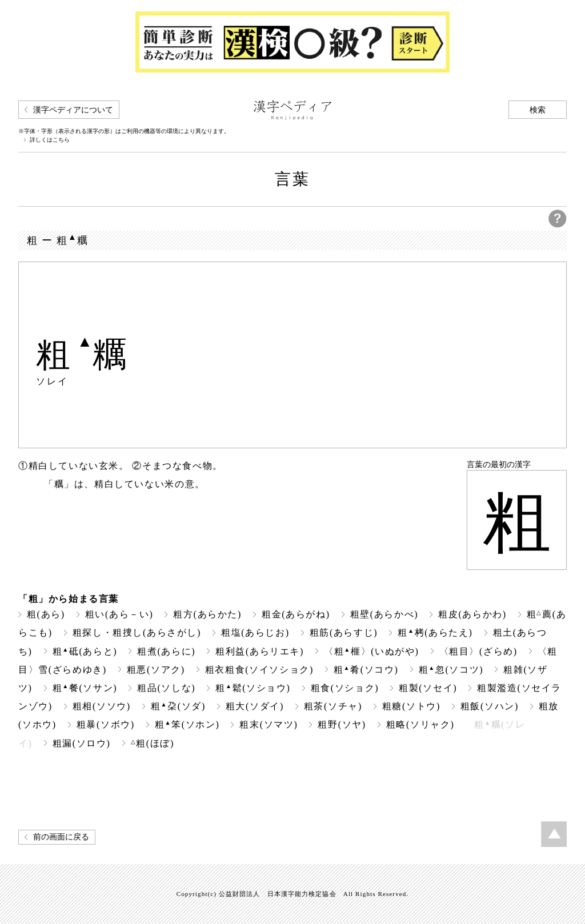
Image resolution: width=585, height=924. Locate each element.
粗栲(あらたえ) (435, 632)
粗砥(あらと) (85, 651)
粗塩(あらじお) (255, 632)
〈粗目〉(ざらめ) (478, 651)
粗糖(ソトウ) (411, 706)
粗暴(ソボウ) (106, 724)
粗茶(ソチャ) (333, 706)
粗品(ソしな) (166, 688)
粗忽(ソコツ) (451, 670)
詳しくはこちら (50, 140)
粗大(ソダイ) (255, 706)
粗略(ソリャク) (420, 724)
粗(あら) (46, 614)
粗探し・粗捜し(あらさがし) (137, 632)
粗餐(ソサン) (85, 688)
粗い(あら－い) (119, 614)
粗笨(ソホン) (187, 724)
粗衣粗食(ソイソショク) (259, 670)
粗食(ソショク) (345, 688)
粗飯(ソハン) (490, 706)
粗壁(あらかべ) (384, 614)
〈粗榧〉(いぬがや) (371, 651)
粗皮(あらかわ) (472, 614)
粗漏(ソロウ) (82, 743)
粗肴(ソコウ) (366, 670)
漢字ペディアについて (73, 110)
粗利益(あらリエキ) (260, 651)
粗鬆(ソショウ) (253, 688)
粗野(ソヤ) (342, 724)
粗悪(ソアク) (156, 670)
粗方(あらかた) (207, 614)
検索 (538, 110)
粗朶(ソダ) (178, 706)
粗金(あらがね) (296, 614)
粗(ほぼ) (153, 743)
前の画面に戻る (61, 837)
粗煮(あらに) (166, 651)
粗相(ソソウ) (102, 706)
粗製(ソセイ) (428, 688)
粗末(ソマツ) (269, 724)
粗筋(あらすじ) (344, 632)
